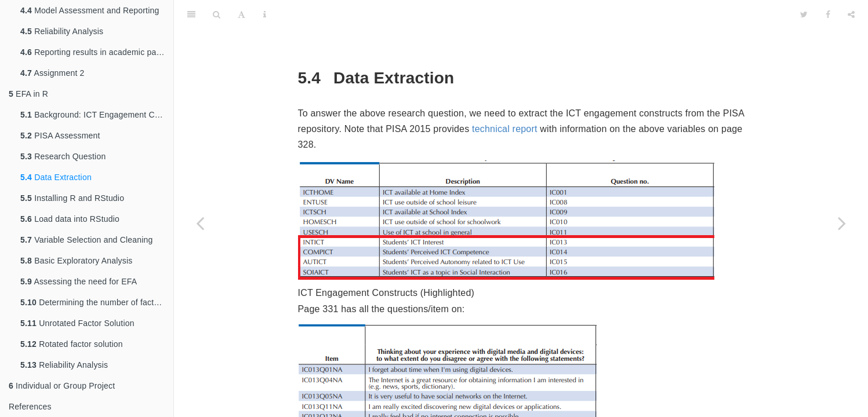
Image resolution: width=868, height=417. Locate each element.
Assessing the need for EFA (79, 281)
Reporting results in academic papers (96, 52)
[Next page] (842, 223)
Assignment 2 (52, 73)
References (30, 407)
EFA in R (28, 94)
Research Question (63, 156)
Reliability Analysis (62, 31)
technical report (505, 100)
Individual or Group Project (62, 386)
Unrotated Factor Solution (77, 323)
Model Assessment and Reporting (90, 10)
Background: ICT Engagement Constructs (97, 115)
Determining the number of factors (93, 302)
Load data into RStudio (70, 219)
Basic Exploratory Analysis (77, 261)
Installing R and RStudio (72, 198)
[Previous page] (200, 223)
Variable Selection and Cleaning (87, 240)
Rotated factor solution (72, 344)
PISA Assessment (60, 136)
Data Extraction (56, 177)
